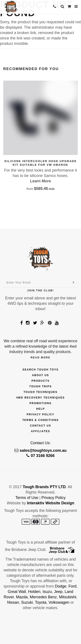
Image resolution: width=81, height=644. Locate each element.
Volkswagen (59, 602)
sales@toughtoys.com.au (41, 450)
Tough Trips (41, 386)
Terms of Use (27, 498)
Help (40, 409)
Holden (34, 592)
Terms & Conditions (40, 420)
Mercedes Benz (43, 597)
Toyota (41, 602)
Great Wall (17, 592)
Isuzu (47, 592)
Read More (40, 358)
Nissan (13, 602)
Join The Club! (41, 291)
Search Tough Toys (40, 370)
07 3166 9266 (40, 456)
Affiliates (40, 431)
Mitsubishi (68, 597)
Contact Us (41, 426)
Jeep (58, 592)
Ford (72, 586)
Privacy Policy (40, 414)
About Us (40, 375)
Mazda (22, 597)
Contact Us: (40, 443)
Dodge (61, 586)
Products (40, 381)
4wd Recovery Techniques (40, 398)
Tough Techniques (40, 392)
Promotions (40, 403)
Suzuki (27, 602)
